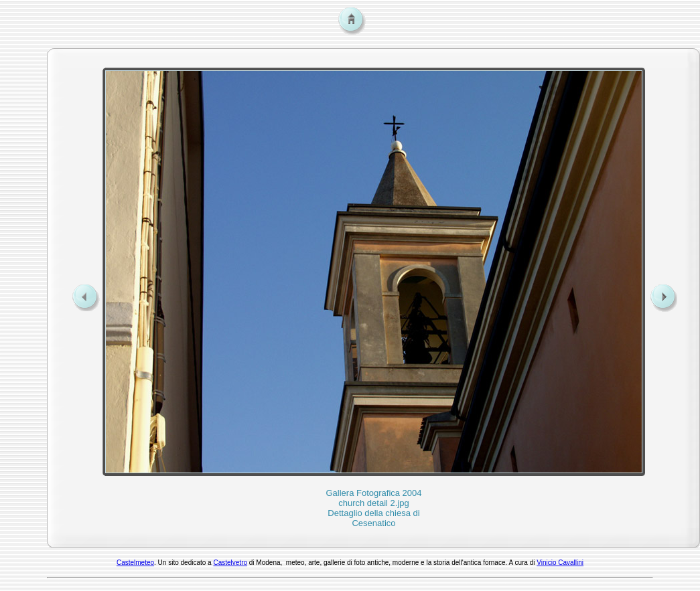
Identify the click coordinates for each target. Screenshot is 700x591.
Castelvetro (230, 563)
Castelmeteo (135, 563)
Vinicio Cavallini (560, 563)
